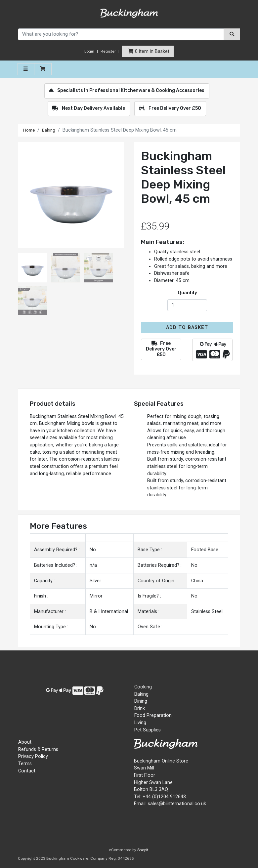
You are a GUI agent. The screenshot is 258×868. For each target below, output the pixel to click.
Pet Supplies (148, 730)
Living (140, 723)
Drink (140, 708)
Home (30, 130)
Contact (27, 771)
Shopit (143, 850)
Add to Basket (187, 328)
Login (89, 51)
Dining (141, 701)
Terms (25, 764)
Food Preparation (153, 715)
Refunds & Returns (38, 749)
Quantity (187, 293)
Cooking (143, 687)
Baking (51, 130)
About (25, 742)
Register (108, 51)
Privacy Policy (33, 756)
